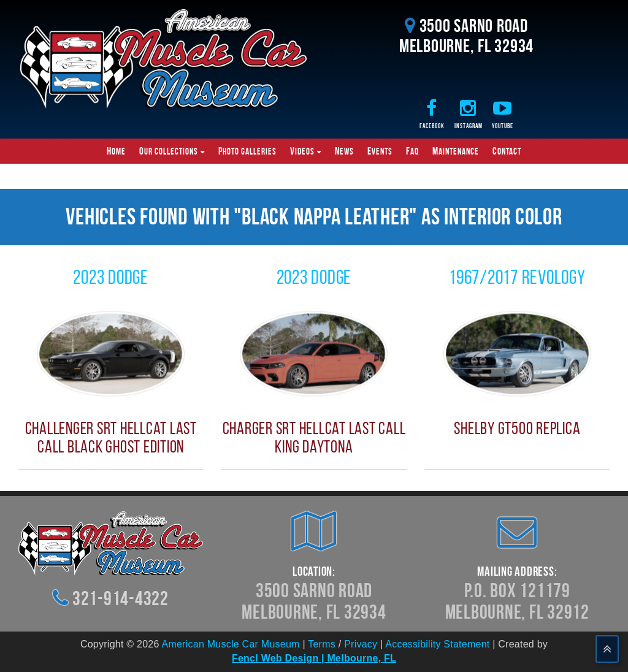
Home (116, 151)
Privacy (361, 644)
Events (380, 151)
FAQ (412, 151)
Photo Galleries (247, 151)
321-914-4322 (121, 598)
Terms (322, 644)
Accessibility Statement (437, 644)
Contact (507, 151)
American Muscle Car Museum (230, 644)
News (344, 151)
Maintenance (456, 151)
